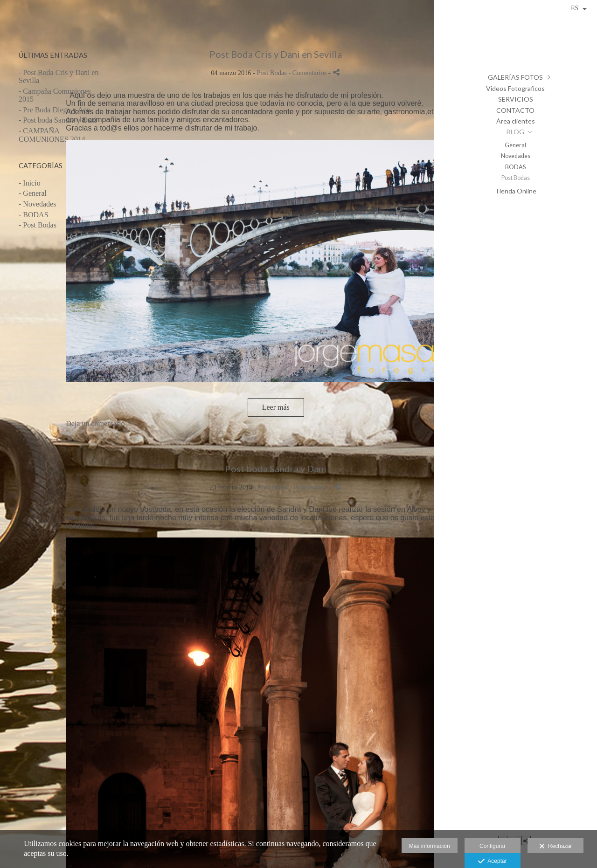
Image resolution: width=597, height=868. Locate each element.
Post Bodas (516, 178)
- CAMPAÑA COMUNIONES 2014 (52, 135)
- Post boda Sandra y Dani (58, 120)
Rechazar (555, 847)
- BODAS (34, 215)
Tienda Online (516, 191)
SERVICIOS (516, 99)
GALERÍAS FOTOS (515, 77)
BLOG (515, 132)
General (515, 145)
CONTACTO (515, 110)
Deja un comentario (95, 424)
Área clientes (516, 121)
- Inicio (30, 183)
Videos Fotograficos (515, 88)
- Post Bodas (38, 225)
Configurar (493, 846)
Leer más (276, 407)
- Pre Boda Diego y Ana (54, 110)
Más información (430, 846)
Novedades (516, 156)
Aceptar (492, 861)
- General (33, 193)
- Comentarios (308, 73)
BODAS (515, 167)
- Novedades (37, 204)
